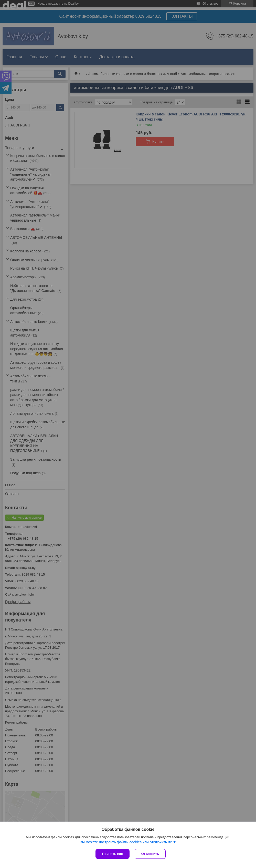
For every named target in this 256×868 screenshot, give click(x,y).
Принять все (113, 854)
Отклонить (150, 854)
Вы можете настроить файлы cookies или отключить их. (126, 842)
